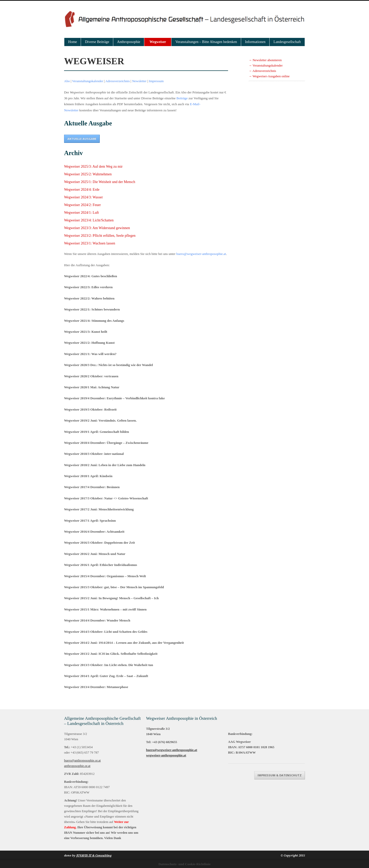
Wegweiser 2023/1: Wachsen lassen (90, 243)
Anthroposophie (129, 42)
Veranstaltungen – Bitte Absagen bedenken (206, 42)
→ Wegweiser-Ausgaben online (269, 76)
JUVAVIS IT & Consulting (94, 856)
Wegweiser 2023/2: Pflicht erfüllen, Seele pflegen (100, 236)
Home (73, 42)
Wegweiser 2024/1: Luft (81, 213)
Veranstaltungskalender (88, 81)
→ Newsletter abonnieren (265, 60)
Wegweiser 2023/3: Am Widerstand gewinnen (97, 228)
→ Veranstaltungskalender (266, 66)
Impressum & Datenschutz (280, 775)
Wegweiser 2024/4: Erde (82, 190)
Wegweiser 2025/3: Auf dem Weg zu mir (93, 167)
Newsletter (139, 81)
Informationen (255, 42)
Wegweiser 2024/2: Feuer (83, 205)
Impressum (156, 81)
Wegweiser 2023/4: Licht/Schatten (89, 220)
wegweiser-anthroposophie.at (166, 755)
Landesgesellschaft (287, 42)
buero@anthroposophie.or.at (82, 760)
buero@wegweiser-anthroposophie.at (201, 254)
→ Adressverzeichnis (262, 71)
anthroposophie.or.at (77, 766)
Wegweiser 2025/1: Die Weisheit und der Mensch (100, 182)
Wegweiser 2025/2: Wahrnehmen (88, 174)
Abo (67, 81)
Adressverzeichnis (117, 81)
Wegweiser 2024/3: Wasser (83, 197)
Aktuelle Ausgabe (82, 139)
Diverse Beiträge (97, 42)
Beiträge (182, 98)
